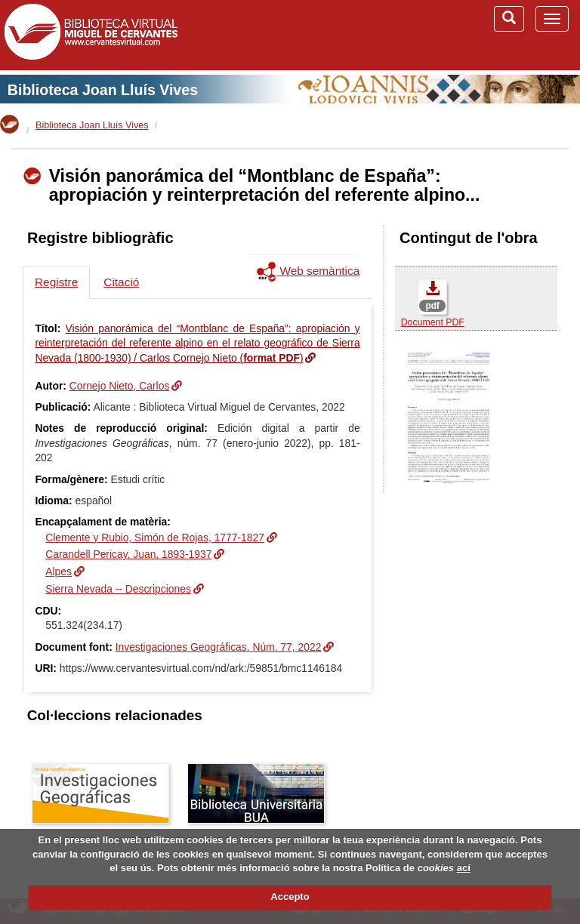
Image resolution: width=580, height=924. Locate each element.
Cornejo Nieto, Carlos (120, 386)
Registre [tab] (56, 282)
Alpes (59, 571)
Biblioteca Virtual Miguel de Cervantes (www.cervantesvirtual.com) (91, 35)
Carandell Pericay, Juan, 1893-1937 (128, 554)
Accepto (290, 896)
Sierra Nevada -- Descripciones (118, 589)
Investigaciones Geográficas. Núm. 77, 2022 (219, 647)
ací (464, 868)
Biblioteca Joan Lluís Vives (103, 90)
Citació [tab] (121, 282)
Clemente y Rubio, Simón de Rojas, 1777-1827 (155, 537)
